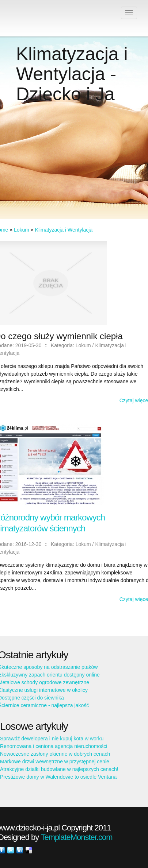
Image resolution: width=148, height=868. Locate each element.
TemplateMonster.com (76, 837)
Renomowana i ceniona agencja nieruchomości (54, 746)
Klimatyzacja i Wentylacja (64, 230)
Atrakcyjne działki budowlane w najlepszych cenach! (59, 769)
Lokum (22, 230)
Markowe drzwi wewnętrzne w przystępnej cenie (55, 762)
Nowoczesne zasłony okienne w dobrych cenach (55, 754)
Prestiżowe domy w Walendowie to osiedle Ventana (58, 777)
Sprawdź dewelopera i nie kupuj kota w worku (52, 739)
